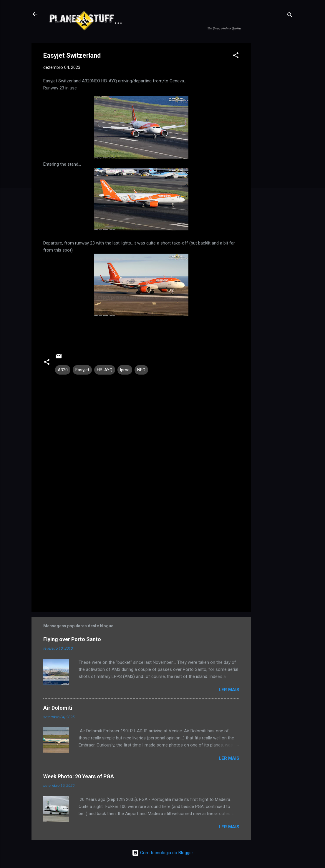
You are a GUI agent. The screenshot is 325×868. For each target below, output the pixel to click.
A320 (63, 370)
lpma (125, 370)
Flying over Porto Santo (72, 639)
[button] (236, 56)
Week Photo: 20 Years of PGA (79, 776)
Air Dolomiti (58, 708)
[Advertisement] (275, 131)
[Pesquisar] (290, 16)
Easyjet (82, 370)
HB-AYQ (105, 370)
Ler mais (229, 690)
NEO (141, 370)
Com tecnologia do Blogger (162, 853)
